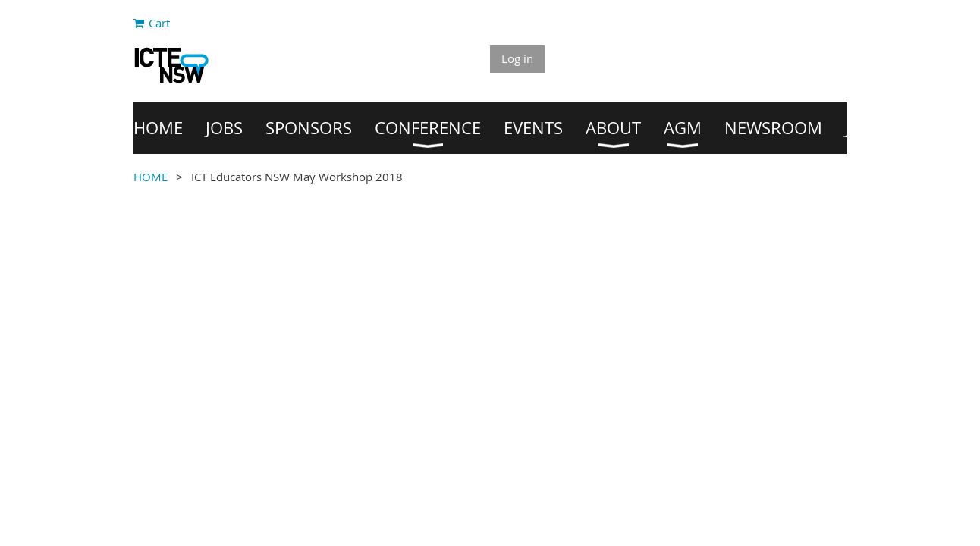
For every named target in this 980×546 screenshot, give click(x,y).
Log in (517, 58)
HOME (151, 177)
